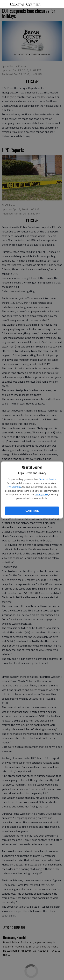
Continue (32, 511)
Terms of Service (48, 479)
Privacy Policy (14, 487)
